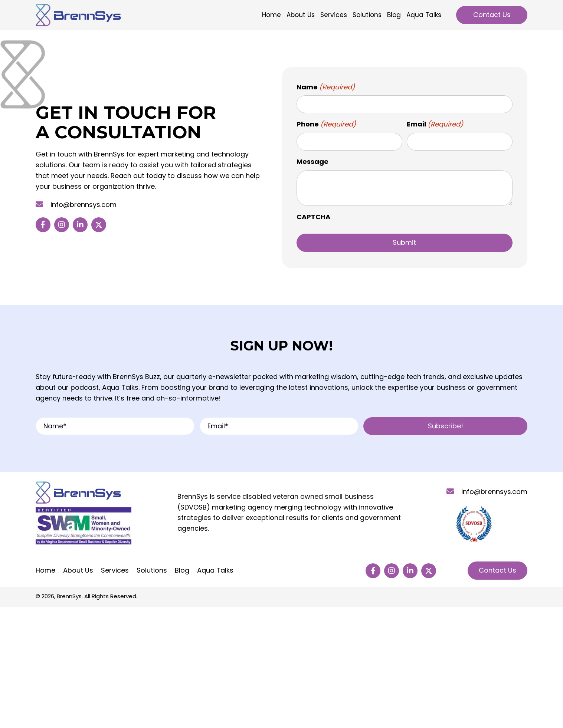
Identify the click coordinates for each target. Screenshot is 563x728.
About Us (78, 570)
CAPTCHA (313, 217)
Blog (182, 570)
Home (45, 570)
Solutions (152, 570)
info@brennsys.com (84, 205)
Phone (326, 124)
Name (326, 87)
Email (435, 124)
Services (115, 570)
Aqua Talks (215, 570)
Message (312, 162)
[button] (43, 225)
